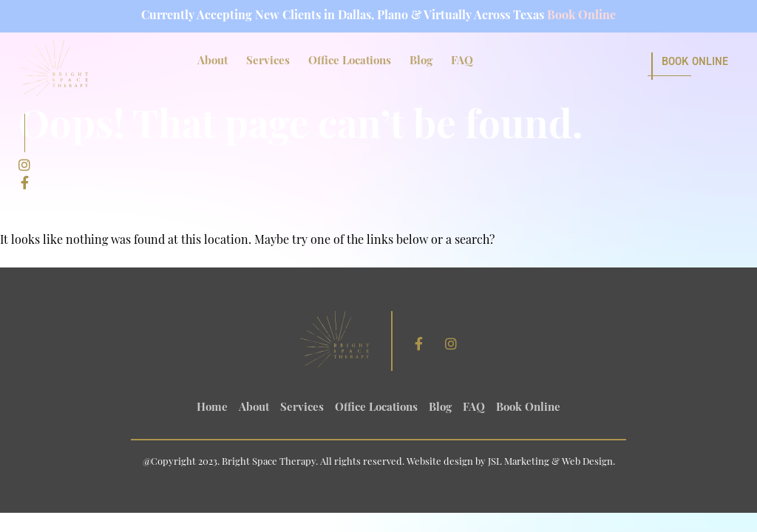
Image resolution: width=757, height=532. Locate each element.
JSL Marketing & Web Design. (551, 462)
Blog (421, 62)
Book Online (581, 16)
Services (268, 62)
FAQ (462, 62)
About (213, 62)
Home (212, 408)
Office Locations (350, 62)
